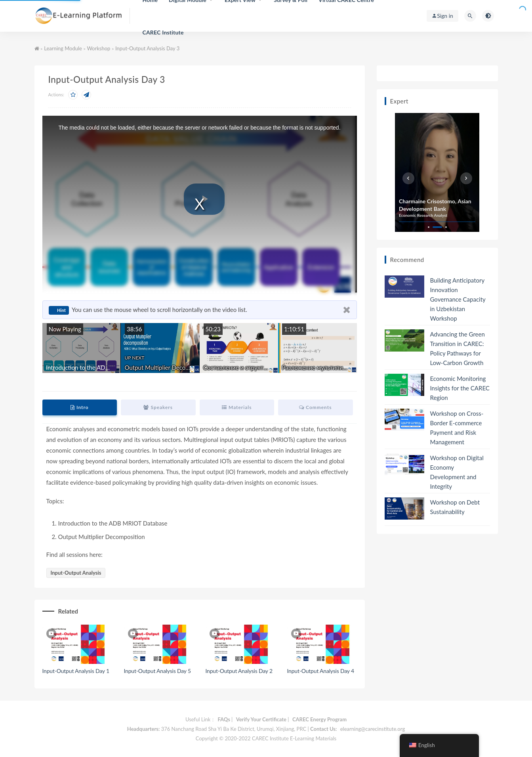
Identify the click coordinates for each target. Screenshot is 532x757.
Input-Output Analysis (76, 573)
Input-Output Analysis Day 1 (76, 671)
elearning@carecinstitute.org (373, 729)
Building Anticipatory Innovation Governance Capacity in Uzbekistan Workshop (458, 299)
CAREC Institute (163, 32)
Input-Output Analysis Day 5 (157, 671)
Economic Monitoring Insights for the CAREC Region (460, 388)
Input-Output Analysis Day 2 (239, 671)
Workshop (98, 48)
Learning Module (63, 48)
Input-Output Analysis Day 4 (321, 671)
